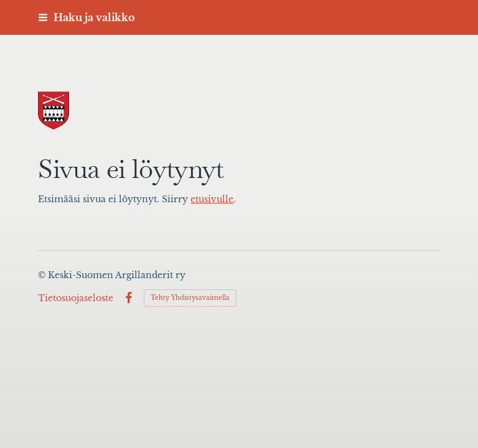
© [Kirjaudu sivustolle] (43, 275)
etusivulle (212, 199)
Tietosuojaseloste (76, 298)
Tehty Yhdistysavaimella (190, 298)
